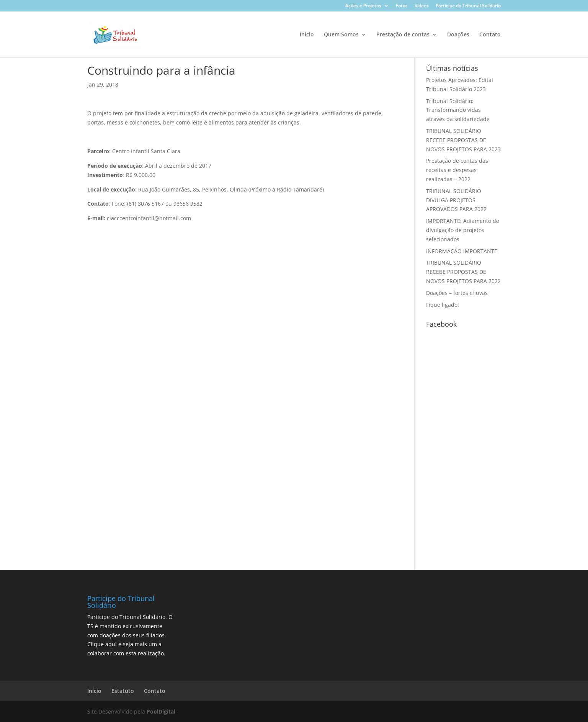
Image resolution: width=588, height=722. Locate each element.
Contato (490, 35)
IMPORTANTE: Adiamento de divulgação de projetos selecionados (463, 230)
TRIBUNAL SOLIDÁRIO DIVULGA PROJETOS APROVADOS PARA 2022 (456, 200)
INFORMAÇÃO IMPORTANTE (462, 251)
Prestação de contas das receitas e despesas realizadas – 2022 (457, 170)
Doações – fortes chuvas (457, 293)
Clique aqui (102, 644)
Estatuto (123, 691)
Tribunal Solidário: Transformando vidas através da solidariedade (458, 110)
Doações (458, 35)
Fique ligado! (443, 305)
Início (307, 35)
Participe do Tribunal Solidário (468, 6)
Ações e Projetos (363, 6)
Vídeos (422, 6)
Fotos (402, 6)
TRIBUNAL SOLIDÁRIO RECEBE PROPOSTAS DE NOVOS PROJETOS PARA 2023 (463, 140)
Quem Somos (341, 35)
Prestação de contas (403, 35)
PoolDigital (161, 711)
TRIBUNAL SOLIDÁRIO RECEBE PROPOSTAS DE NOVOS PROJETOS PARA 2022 (463, 272)
